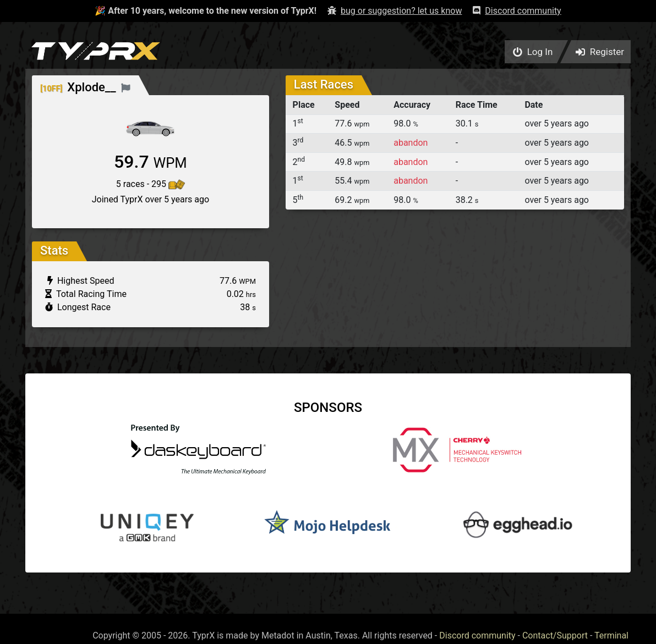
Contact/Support (555, 635)
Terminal (611, 635)
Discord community (477, 635)
